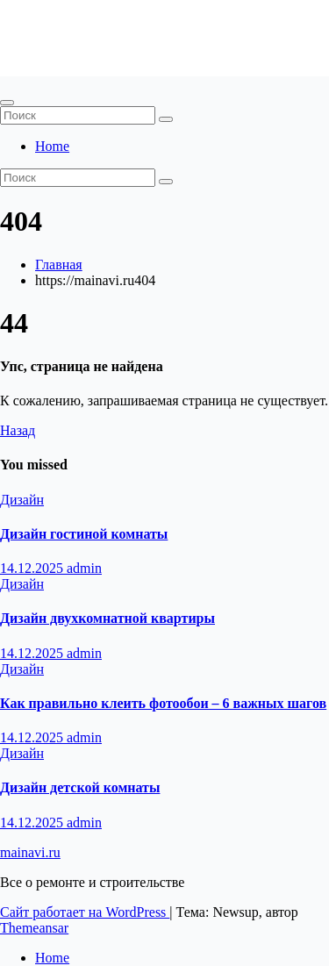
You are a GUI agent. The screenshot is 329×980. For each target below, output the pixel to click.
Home (52, 146)
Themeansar (34, 928)
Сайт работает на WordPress (85, 912)
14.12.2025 (33, 568)
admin (84, 568)
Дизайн (22, 500)
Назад (18, 430)
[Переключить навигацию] (7, 103)
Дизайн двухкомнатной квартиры (107, 618)
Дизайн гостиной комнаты (84, 534)
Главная (59, 265)
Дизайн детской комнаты (80, 787)
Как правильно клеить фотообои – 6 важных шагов (163, 703)
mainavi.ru (61, 30)
